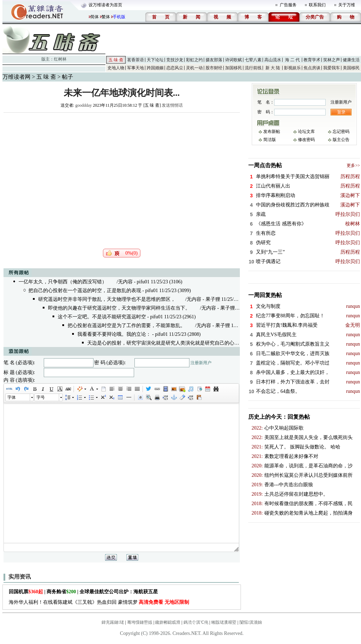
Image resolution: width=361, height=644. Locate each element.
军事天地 (136, 68)
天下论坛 (155, 60)
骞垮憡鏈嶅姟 (140, 622)
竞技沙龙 (175, 60)
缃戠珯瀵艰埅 (224, 622)
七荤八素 (253, 60)
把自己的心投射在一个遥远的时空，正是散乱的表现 (85, 291)
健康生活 (351, 60)
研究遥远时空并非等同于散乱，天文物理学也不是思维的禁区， (107, 299)
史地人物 (116, 68)
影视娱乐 (292, 68)
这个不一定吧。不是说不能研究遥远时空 (102, 317)
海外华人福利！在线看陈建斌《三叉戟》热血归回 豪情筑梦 (99, 602)
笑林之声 (332, 60)
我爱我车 (332, 68)
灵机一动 (194, 68)
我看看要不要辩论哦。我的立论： (114, 334)
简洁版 (270, 140)
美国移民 (351, 68)
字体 (12, 397)
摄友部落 (214, 60)
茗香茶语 (136, 60)
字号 (41, 397)
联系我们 (317, 5)
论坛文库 (306, 132)
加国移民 (234, 68)
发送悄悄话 (172, 105)
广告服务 (288, 5)
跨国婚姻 (155, 68)
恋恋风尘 (175, 68)
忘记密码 (341, 132)
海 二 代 (292, 60)
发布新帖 (272, 132)
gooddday (84, 105)
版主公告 (341, 140)
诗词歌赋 (234, 60)
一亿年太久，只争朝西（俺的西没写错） (63, 282)
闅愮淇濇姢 (251, 622)
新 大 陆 (273, 68)
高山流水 (273, 60)
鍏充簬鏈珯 (113, 622)
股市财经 (214, 68)
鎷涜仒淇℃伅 (196, 622)
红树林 (60, 59)
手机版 (119, 17)
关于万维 (347, 5)
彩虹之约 (194, 60)
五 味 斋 (116, 60)
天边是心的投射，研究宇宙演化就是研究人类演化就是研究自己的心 (161, 343)
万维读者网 (16, 77)
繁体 (106, 17)
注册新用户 (201, 363)
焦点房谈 (312, 68)
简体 (95, 17)
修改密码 (306, 140)
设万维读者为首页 (105, 5)
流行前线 (253, 68)
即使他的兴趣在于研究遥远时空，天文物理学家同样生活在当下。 (119, 308)
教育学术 (312, 60)
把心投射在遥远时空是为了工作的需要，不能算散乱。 (126, 325)
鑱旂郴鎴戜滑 (168, 622)
